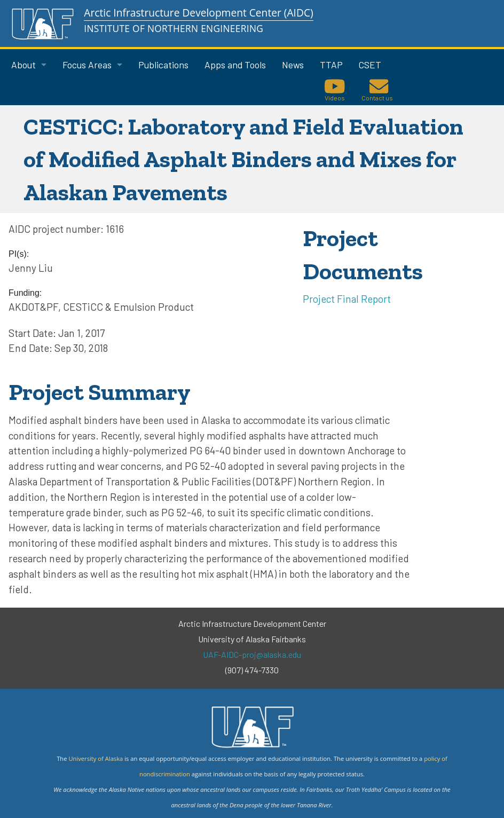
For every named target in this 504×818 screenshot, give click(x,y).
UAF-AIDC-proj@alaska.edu (252, 654)
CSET (370, 65)
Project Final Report (347, 299)
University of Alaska (96, 758)
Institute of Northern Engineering (174, 29)
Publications (163, 65)
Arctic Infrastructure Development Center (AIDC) (198, 13)
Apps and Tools (235, 65)
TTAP (331, 65)
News (293, 65)
